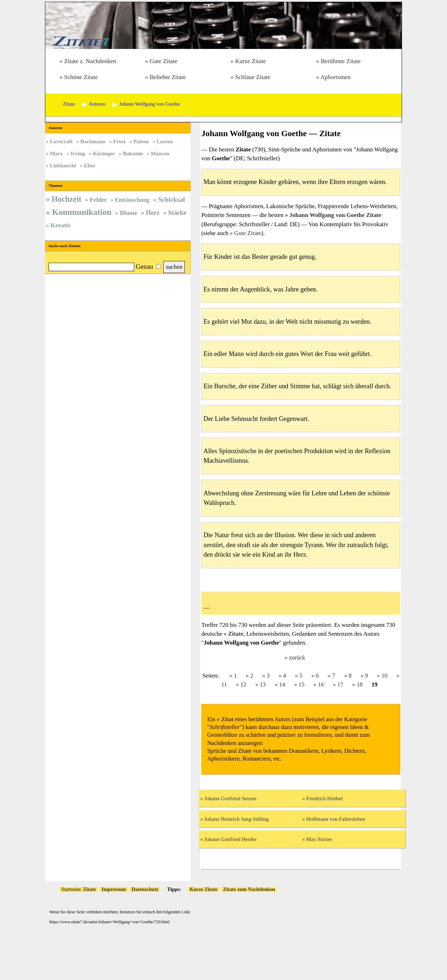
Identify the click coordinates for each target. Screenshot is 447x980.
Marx (56, 153)
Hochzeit (67, 199)
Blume (128, 213)
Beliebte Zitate (168, 77)
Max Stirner (319, 839)
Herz (153, 213)
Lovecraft (61, 141)
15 (302, 684)
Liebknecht (63, 165)
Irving (78, 153)
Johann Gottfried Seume (230, 798)
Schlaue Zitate (253, 77)
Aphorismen (336, 77)
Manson (160, 153)
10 (384, 676)
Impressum (114, 889)
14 (282, 684)
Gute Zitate (163, 61)
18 (360, 684)
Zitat (227, 719)
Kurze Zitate (251, 61)
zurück (297, 658)
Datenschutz (145, 889)
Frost (120, 141)
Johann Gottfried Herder (231, 839)
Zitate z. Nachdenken (90, 61)
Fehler (98, 200)
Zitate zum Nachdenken (249, 889)
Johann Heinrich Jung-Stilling (237, 819)
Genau (144, 266)
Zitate (236, 634)
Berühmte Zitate (341, 61)
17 (340, 684)
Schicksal (171, 199)
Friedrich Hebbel (325, 798)
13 (263, 684)
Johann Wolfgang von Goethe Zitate (335, 215)
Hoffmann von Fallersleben (336, 819)
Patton (141, 141)
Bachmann (93, 141)
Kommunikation (82, 212)
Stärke (177, 213)
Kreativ (61, 225)
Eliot (90, 165)
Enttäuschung (132, 200)
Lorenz (165, 141)
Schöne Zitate (81, 77)
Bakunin (133, 153)
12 (244, 684)
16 (321, 684)
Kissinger (104, 153)
